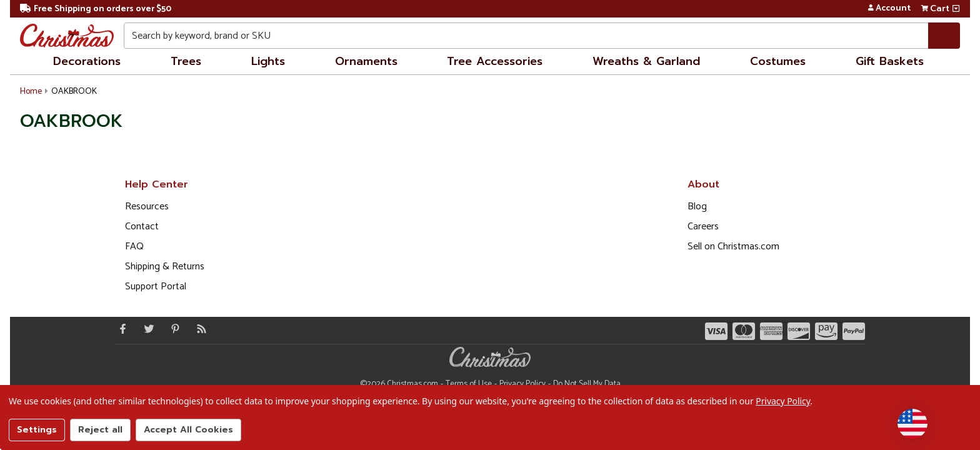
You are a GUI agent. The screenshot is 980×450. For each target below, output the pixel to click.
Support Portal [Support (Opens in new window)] (156, 287)
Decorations (87, 61)
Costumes (778, 61)
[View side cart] (956, 9)
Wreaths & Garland (646, 61)
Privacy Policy (783, 401)
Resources (147, 207)
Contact (142, 227)
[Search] (944, 36)
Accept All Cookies (188, 430)
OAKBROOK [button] (74, 92)
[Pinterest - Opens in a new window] (172, 329)
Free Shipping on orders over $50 (96, 9)
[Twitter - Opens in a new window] (146, 329)
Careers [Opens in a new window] (703, 227)
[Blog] (199, 329)
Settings (37, 430)
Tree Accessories (495, 61)
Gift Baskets (890, 61)
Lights (268, 61)
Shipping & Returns (165, 267)
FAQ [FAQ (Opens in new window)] (134, 247)
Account (889, 9)
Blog (697, 207)
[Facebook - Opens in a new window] (120, 329)
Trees (186, 61)
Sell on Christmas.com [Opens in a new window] (733, 247)
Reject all (100, 430)
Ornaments (366, 61)
